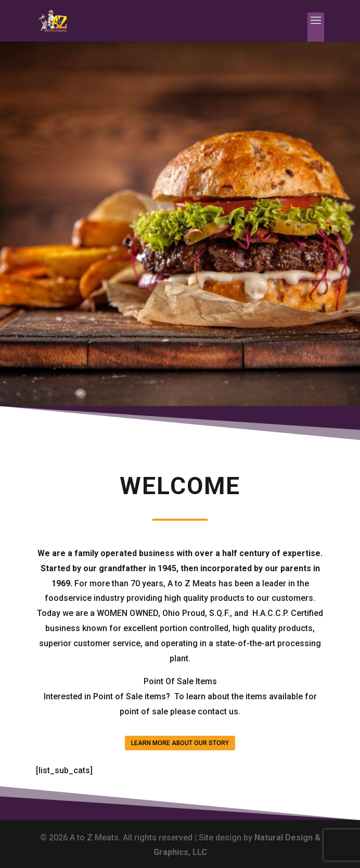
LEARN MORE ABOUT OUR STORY (180, 743)
